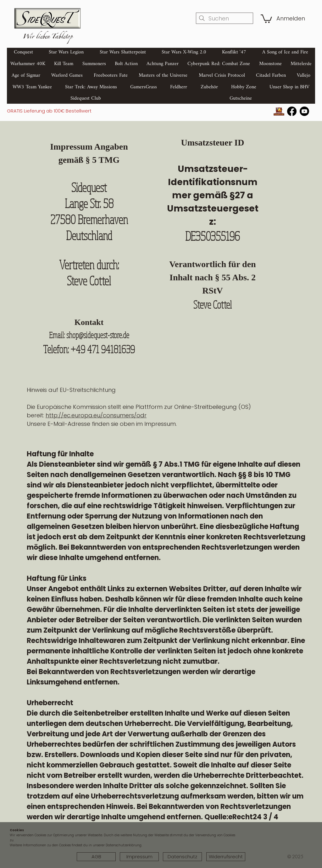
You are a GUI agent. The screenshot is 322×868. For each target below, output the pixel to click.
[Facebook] (292, 111)
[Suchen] (225, 18)
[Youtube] (304, 111)
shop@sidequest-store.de (98, 335)
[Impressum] (139, 857)
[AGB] (96, 857)
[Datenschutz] (182, 857)
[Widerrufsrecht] (226, 857)
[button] (266, 18)
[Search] (308, 61)
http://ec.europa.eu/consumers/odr (96, 415)
